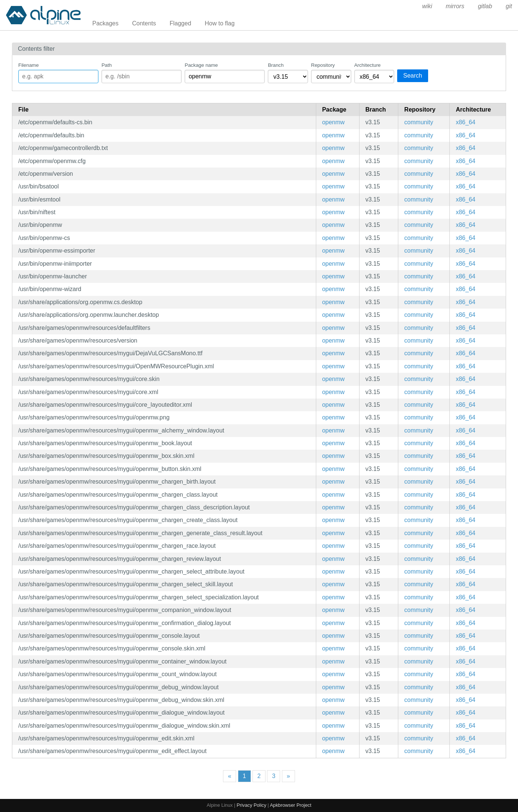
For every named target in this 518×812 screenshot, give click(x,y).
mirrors (455, 6)
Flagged (180, 23)
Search (413, 76)
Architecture (368, 65)
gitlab (485, 6)
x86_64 (466, 122)
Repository (323, 65)
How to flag (220, 23)
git (509, 6)
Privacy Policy (251, 805)
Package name (201, 65)
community (419, 122)
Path (106, 65)
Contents (144, 23)
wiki (427, 6)
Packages (106, 23)
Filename (29, 65)
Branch (276, 65)
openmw (333, 122)
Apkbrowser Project (291, 805)
